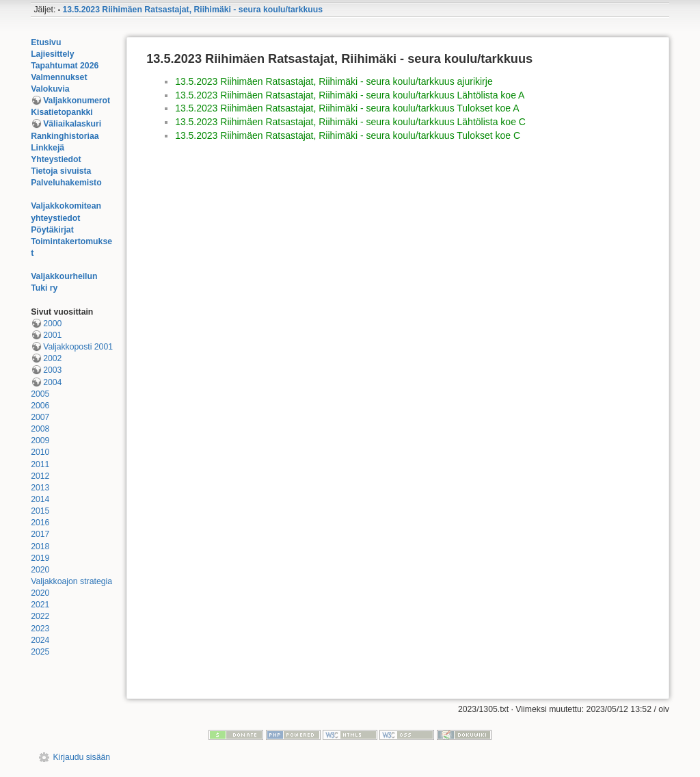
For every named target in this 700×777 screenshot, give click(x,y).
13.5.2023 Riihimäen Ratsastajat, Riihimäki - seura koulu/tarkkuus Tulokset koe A (347, 108)
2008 (40, 429)
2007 (40, 417)
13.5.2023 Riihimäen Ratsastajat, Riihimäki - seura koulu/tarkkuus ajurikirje (334, 81)
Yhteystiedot (56, 159)
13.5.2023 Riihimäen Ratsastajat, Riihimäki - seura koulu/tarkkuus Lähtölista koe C (350, 122)
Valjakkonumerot (77, 101)
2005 (40, 394)
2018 (40, 546)
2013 (40, 488)
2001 (52, 335)
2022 (40, 616)
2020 (40, 570)
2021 (40, 605)
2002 (52, 358)
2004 (52, 382)
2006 (40, 406)
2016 (40, 523)
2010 (40, 452)
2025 (40, 652)
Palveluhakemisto (66, 183)
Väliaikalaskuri (72, 124)
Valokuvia (50, 89)
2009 (40, 440)
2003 (52, 370)
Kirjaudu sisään (81, 757)
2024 (40, 640)
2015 (40, 511)
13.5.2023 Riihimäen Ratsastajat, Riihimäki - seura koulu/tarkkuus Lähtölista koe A (350, 95)
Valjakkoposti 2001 (78, 347)
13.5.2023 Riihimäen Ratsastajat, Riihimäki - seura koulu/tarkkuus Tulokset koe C (348, 135)
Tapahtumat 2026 (65, 66)
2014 (40, 499)
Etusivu (46, 42)
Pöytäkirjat (52, 230)
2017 (40, 534)
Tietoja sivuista (61, 171)
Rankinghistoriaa (65, 136)
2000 (52, 324)
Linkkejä (48, 148)
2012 (40, 476)
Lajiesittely (52, 54)
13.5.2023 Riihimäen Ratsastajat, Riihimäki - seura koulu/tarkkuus (192, 10)
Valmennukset (59, 77)
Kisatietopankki (62, 112)
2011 (40, 464)
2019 (40, 558)
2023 (40, 629)
